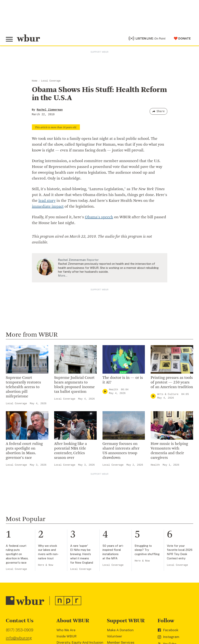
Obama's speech (99, 217)
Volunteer (115, 636)
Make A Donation (120, 630)
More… (63, 276)
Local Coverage (51, 81)
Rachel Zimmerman (50, 110)
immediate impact (48, 207)
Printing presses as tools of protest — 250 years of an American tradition (172, 383)
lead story (47, 201)
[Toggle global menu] (9, 39)
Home (35, 81)
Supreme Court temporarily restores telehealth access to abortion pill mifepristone (23, 387)
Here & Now (46, 565)
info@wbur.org (19, 638)
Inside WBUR (67, 636)
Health (114, 390)
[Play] (105, 392)
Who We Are (66, 630)
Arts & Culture (168, 394)
